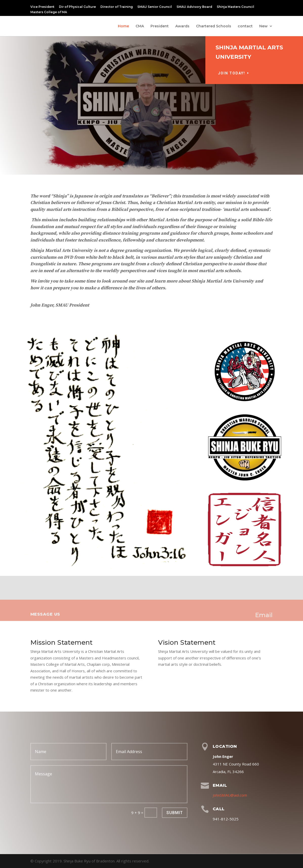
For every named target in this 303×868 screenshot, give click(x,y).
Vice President (42, 7)
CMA (140, 26)
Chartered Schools (214, 26)
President (160, 26)
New (263, 26)
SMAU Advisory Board (194, 7)
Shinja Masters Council (235, 7)
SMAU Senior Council (155, 7)
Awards (182, 26)
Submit (175, 813)
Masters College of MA (49, 12)
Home (123, 26)
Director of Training (117, 7)
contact (245, 26)
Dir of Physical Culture (77, 7)
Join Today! (250, 73)
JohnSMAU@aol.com (230, 795)
